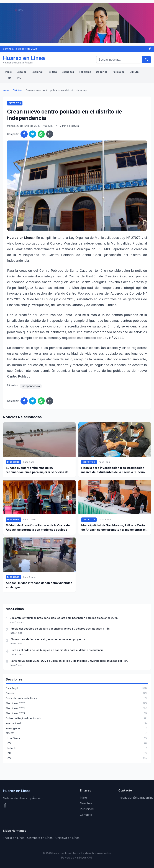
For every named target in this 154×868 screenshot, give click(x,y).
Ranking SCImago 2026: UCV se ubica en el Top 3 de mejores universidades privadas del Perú (69, 661)
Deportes (102, 72)
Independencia (31, 386)
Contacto (86, 815)
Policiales (85, 72)
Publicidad (87, 809)
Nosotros (86, 803)
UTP (8, 78)
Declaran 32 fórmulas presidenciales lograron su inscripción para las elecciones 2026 (64, 618)
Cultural (134, 72)
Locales (22, 72)
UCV (19, 78)
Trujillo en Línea (14, 838)
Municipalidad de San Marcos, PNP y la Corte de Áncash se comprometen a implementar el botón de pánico (113, 528)
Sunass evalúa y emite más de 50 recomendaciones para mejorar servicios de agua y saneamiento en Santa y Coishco (37, 470)
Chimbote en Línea (40, 838)
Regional (37, 72)
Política (52, 72)
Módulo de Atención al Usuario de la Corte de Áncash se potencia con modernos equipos (38, 527)
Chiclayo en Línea (67, 838)
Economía (68, 72)
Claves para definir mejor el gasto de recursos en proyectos (48, 639)
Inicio (8, 72)
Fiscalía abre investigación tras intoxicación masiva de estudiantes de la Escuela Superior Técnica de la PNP (114, 470)
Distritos (17, 90)
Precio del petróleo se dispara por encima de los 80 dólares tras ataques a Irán (60, 629)
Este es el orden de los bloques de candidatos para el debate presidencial (58, 650)
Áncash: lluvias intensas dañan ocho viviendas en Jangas (39, 585)
